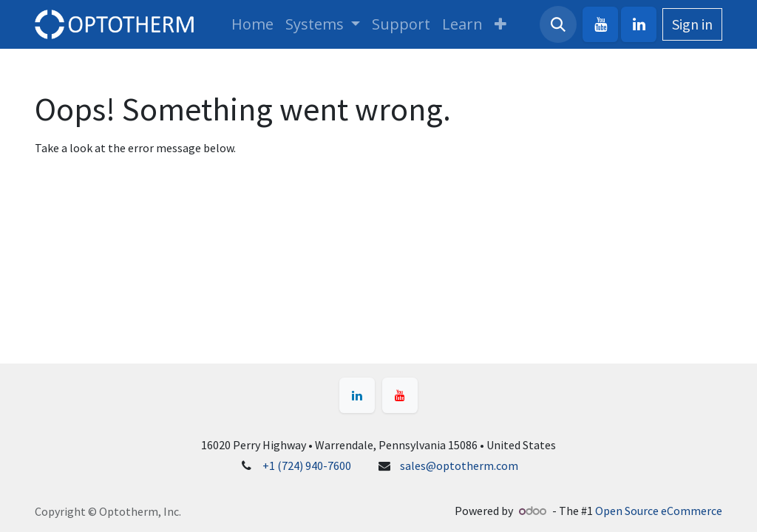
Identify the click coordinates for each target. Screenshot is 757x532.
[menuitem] (252, 24)
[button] (558, 24)
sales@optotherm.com (459, 465)
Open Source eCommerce (659, 511)
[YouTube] (600, 24)
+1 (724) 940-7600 (307, 465)
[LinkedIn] (639, 24)
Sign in (692, 24)
